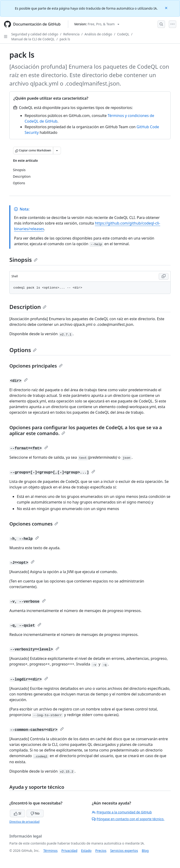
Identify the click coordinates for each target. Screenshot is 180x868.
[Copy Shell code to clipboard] (164, 276)
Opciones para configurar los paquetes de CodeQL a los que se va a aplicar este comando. (86, 430)
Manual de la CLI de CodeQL (33, 39)
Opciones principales (36, 366)
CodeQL (123, 34)
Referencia (71, 34)
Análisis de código (98, 34)
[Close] (167, 8)
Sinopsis (23, 260)
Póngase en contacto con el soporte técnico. (128, 819)
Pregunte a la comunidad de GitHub (122, 812)
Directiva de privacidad (24, 822)
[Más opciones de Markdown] (57, 150)
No (35, 813)
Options (23, 350)
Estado (86, 851)
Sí (17, 813)
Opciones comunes (34, 524)
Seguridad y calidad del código (35, 34)
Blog (145, 851)
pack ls (65, 39)
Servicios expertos (124, 851)
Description (28, 307)
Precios (101, 851)
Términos (51, 851)
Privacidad (69, 851)
